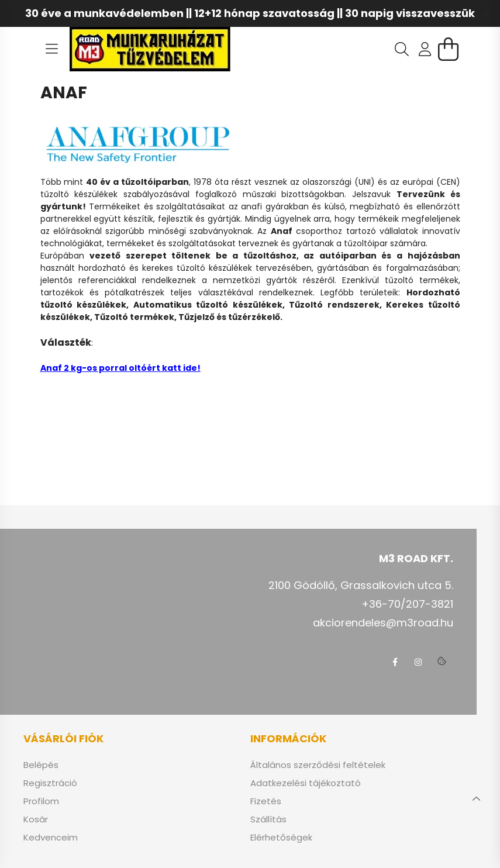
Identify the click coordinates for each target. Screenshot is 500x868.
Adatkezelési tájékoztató (306, 783)
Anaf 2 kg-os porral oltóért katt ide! (120, 368)
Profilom (41, 801)
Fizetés (266, 801)
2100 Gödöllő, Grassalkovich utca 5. (361, 585)
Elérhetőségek (281, 838)
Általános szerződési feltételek (318, 765)
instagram (418, 662)
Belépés (41, 765)
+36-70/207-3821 (407, 604)
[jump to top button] (476, 797)
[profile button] (425, 49)
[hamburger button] (52, 49)
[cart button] (449, 49)
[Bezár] (485, 13)
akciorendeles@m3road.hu (383, 623)
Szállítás (268, 819)
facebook (395, 662)
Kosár (36, 819)
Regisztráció (50, 783)
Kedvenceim (51, 838)
